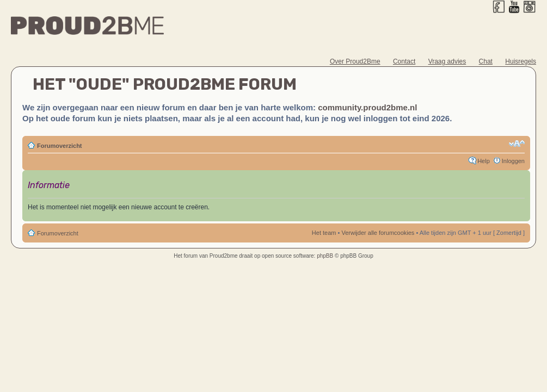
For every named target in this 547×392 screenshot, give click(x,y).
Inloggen (513, 161)
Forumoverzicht (60, 146)
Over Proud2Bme (355, 61)
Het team (324, 233)
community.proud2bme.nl (367, 107)
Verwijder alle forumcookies (378, 233)
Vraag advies (447, 61)
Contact (404, 61)
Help (484, 161)
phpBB (325, 256)
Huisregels (521, 61)
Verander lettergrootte (517, 144)
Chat (486, 61)
